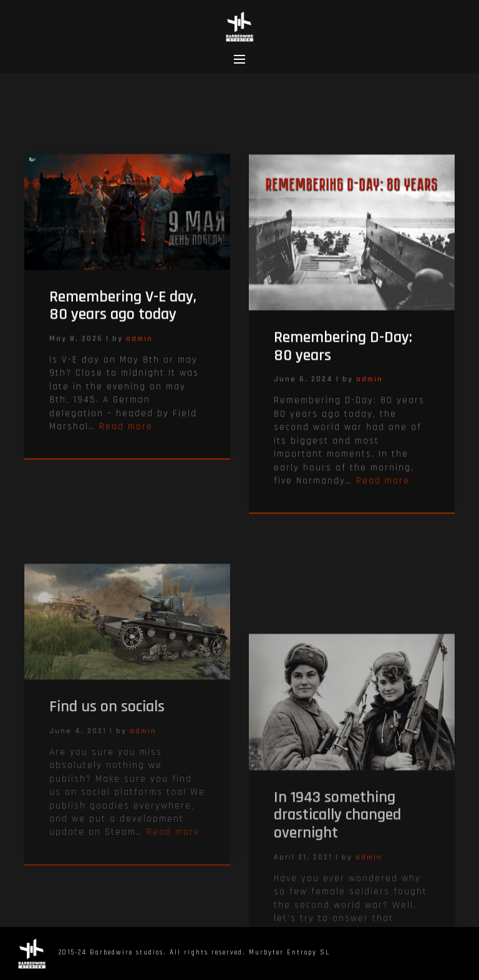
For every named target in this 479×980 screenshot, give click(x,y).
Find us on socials (107, 765)
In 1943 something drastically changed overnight (337, 884)
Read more (126, 435)
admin (139, 348)
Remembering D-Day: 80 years (343, 357)
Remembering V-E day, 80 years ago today (123, 315)
